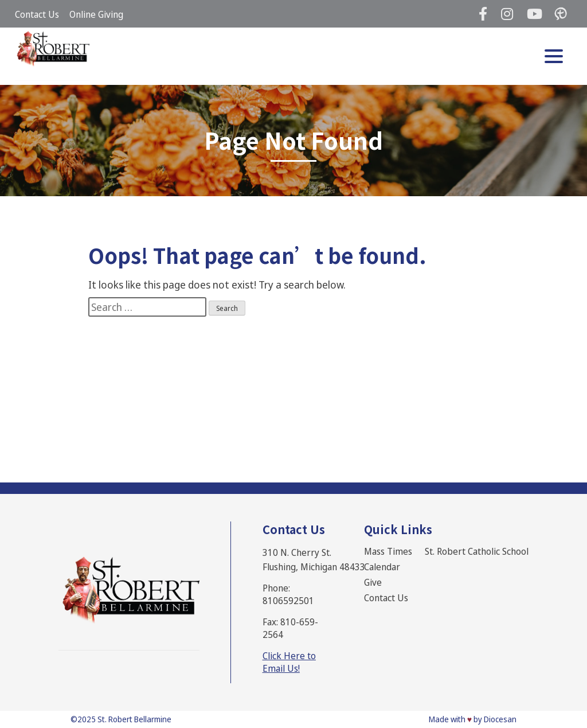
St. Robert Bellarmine (134, 719)
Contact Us (37, 14)
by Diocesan (495, 719)
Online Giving (96, 14)
